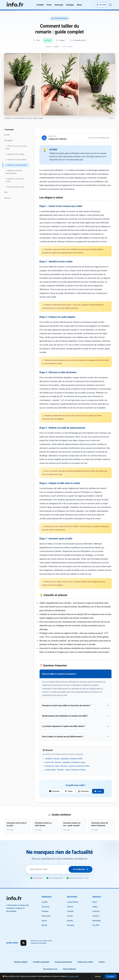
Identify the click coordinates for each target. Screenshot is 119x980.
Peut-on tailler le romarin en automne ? (59, 674)
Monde (44, 925)
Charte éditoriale (69, 969)
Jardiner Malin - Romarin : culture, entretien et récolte (65, 770)
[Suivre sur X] (23, 943)
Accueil (48, 47)
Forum (49, 5)
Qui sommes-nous (50, 969)
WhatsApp (83, 791)
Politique (45, 911)
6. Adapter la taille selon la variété (15, 180)
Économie (46, 907)
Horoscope (59, 5)
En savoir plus (73, 976)
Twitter (69, 791)
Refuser (98, 976)
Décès (79, 5)
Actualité (40, 5)
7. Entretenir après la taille (15, 187)
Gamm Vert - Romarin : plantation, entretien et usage (65, 762)
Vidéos (95, 907)
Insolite (70, 916)
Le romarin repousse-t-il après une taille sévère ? (64, 726)
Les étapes (8, 140)
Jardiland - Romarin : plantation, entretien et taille (64, 759)
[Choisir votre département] (101, 5)
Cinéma (70, 907)
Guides (56, 47)
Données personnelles (63, 962)
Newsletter (96, 921)
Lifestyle (70, 911)
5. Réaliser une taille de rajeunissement (14, 172)
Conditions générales (41, 962)
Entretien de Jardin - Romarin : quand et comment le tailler (67, 766)
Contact (102, 962)
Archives (96, 916)
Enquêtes (71, 925)
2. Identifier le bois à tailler (15, 154)
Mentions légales (21, 962)
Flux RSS (96, 925)
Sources (7, 198)
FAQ (6, 192)
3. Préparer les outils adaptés (16, 160)
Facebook (54, 791)
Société (45, 902)
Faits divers (46, 916)
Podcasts (96, 911)
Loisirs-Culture (73, 902)
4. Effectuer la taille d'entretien (16, 165)
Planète (70, 921)
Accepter (111, 976)
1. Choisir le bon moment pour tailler (16, 147)
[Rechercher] (110, 5)
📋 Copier (98, 791)
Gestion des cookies (85, 962)
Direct (95, 902)
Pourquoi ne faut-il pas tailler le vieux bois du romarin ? (66, 706)
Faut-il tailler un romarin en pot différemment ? (63, 737)
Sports (44, 921)
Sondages (70, 5)
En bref (7, 135)
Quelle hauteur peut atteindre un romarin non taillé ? (65, 716)
